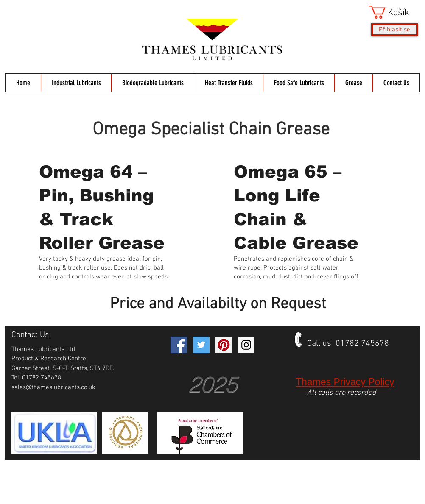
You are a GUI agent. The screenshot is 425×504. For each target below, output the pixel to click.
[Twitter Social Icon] (201, 345)
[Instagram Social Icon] (246, 345)
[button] (393, 12)
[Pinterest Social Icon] (224, 345)
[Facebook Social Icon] (179, 345)
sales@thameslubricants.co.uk (53, 387)
